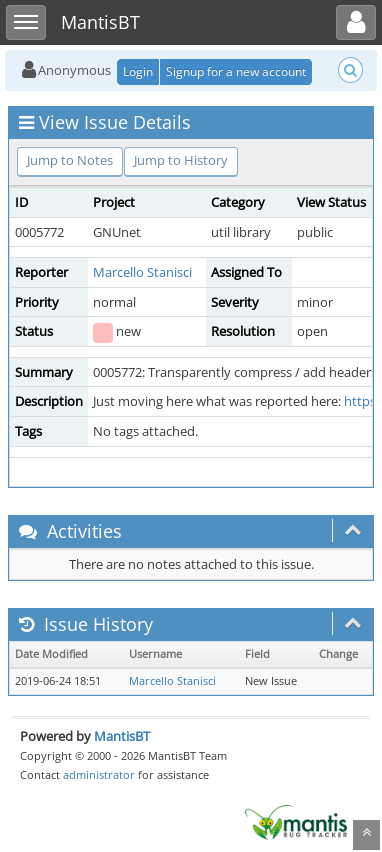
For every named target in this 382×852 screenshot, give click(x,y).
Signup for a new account (236, 71)
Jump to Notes (70, 160)
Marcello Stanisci (142, 272)
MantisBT (122, 736)
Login (138, 71)
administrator (99, 774)
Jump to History (181, 160)
